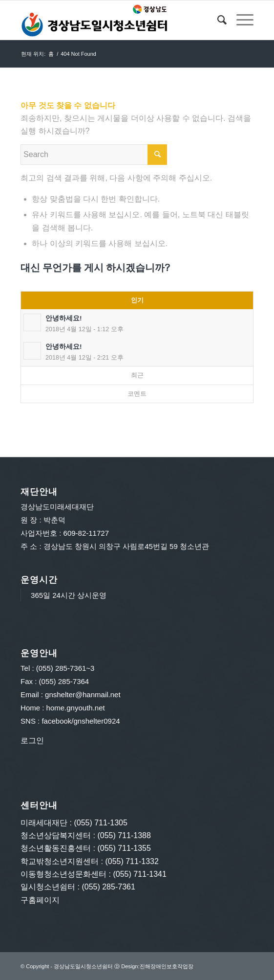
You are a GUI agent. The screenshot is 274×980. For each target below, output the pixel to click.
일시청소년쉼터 (48, 887)
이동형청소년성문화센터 (63, 874)
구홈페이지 (40, 900)
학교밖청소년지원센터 (60, 861)
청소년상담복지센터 (56, 835)
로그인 (32, 741)
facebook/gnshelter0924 (81, 721)
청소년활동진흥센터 (56, 848)
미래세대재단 (44, 823)
